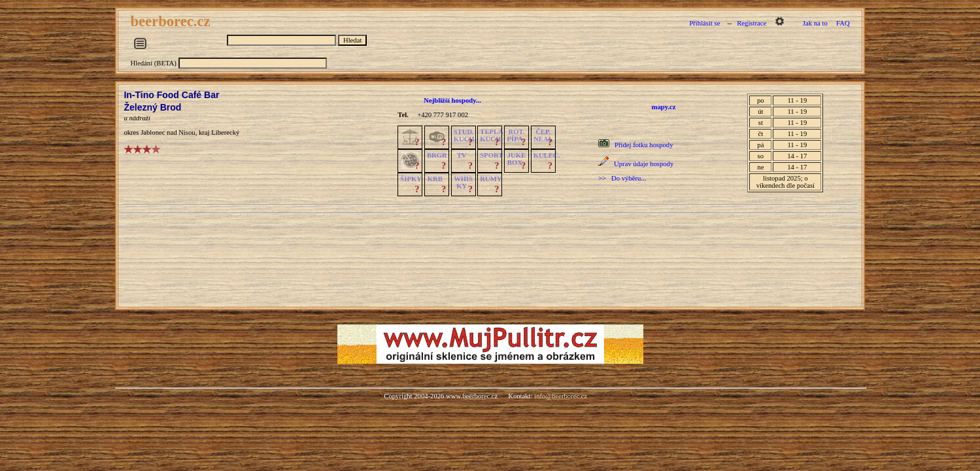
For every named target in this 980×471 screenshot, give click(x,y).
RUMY (491, 179)
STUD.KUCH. (465, 135)
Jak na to (815, 23)
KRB (435, 179)
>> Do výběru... (622, 178)
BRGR (437, 155)
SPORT (491, 155)
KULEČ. (547, 155)
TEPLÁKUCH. (492, 135)
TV (462, 155)
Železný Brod (152, 107)
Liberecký (225, 132)
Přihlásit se (704, 23)
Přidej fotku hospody (644, 145)
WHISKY (463, 183)
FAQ (843, 23)
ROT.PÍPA (516, 135)
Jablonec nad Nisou (168, 132)
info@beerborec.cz (561, 396)
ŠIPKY (411, 179)
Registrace (752, 23)
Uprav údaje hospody (644, 164)
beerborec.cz (172, 21)
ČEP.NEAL (543, 135)
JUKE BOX (516, 159)
